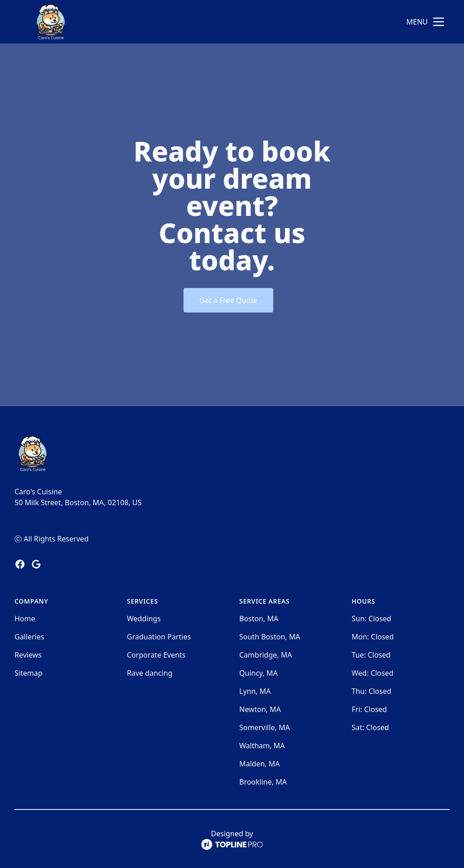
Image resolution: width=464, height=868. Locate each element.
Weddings (144, 619)
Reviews (28, 655)
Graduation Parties (159, 637)
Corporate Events (156, 655)
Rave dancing (150, 673)
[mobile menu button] (439, 22)
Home (25, 619)
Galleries (29, 637)
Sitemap (29, 673)
